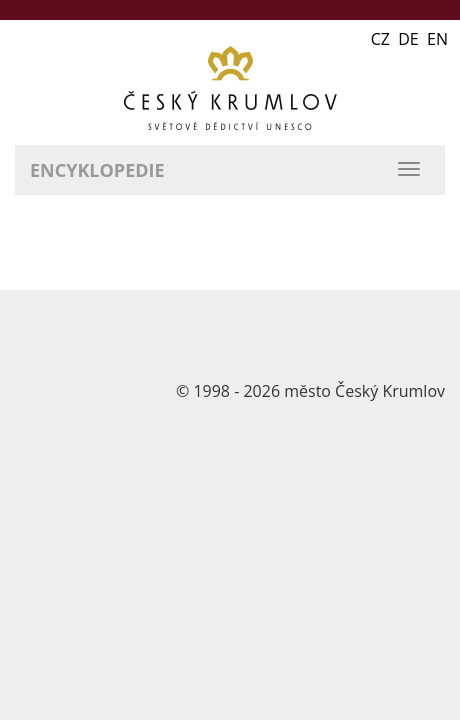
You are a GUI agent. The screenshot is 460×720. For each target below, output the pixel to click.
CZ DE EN (409, 39)
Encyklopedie (97, 170)
